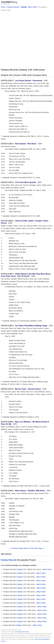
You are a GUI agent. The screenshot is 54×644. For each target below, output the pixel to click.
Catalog (24, 7)
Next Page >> (39, 548)
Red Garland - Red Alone (26, 144)
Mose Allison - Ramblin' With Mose (30, 491)
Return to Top (28, 548)
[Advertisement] (27, 39)
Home (3, 7)
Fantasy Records (13, 7)
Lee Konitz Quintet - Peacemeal (29, 81)
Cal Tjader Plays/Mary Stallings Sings (31, 326)
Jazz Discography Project (22, 632)
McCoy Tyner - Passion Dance (28, 389)
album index (32, 7)
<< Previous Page (16, 548)
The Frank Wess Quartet (26, 182)
